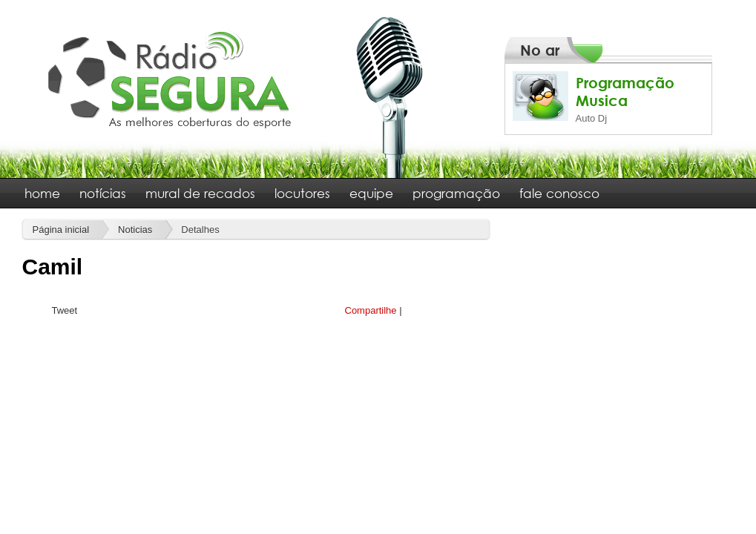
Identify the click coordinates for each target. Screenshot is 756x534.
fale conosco (559, 193)
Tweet (65, 310)
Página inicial (61, 230)
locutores (302, 193)
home (42, 193)
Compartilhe (371, 310)
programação (456, 193)
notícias (103, 193)
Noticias (135, 230)
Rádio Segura (170, 79)
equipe (371, 193)
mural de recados (200, 193)
